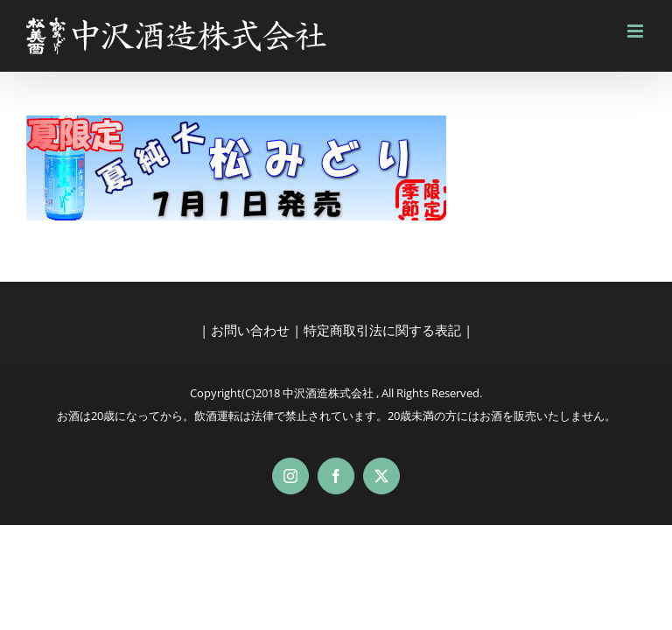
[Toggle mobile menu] (637, 31)
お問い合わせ (250, 330)
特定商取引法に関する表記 (382, 330)
